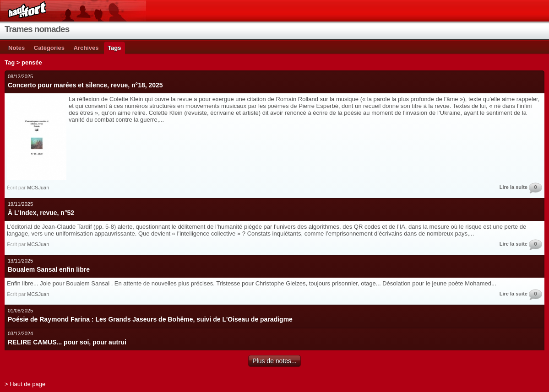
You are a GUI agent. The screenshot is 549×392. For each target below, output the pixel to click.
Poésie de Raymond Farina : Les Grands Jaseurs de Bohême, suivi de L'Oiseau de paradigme (150, 319)
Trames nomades (37, 29)
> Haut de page (25, 384)
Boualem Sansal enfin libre (49, 269)
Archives (86, 48)
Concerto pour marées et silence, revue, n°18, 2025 (85, 85)
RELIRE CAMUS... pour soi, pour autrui (67, 342)
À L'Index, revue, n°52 (41, 213)
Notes (16, 48)
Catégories (49, 48)
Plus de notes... (274, 361)
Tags (114, 48)
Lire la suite (514, 187)
